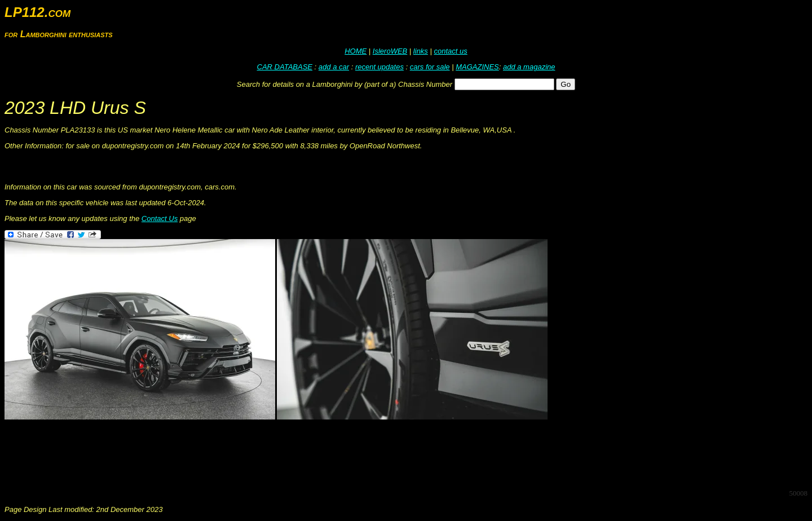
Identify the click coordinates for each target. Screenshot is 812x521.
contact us (450, 51)
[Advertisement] (210, 454)
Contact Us (160, 218)
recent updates (379, 67)
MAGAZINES (477, 67)
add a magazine (529, 67)
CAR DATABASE (285, 67)
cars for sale (430, 67)
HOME (356, 51)
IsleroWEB (390, 51)
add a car (334, 67)
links (421, 51)
